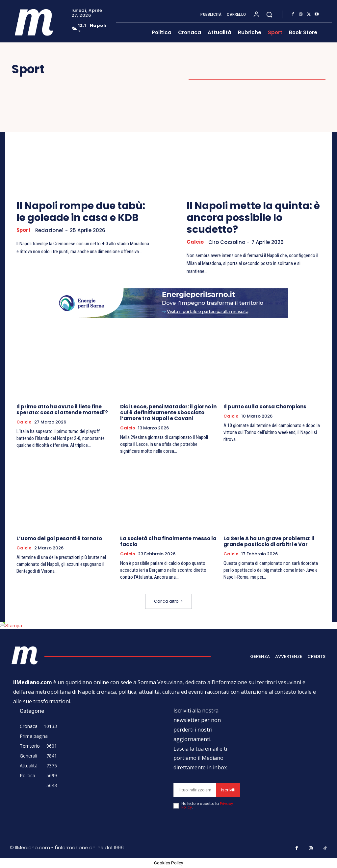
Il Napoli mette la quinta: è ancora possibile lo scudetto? (253, 218)
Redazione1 (50, 230)
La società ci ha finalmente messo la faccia (168, 541)
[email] (195, 790)
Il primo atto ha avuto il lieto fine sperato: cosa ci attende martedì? (62, 410)
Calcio (195, 242)
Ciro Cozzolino (227, 242)
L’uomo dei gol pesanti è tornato (59, 538)
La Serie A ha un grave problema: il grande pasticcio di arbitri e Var (269, 541)
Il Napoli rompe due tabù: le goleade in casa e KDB (81, 212)
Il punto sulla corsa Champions (265, 407)
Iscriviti (228, 790)
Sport (24, 230)
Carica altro (168, 601)
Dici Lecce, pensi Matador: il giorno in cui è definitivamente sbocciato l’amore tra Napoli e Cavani (168, 412)
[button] (269, 14)
